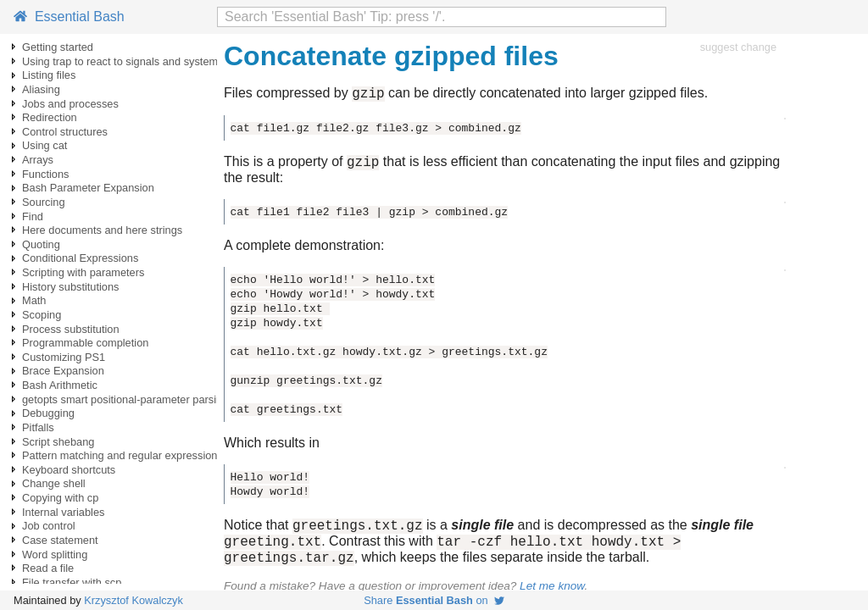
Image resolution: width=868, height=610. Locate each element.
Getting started (58, 47)
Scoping (42, 315)
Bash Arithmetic (60, 385)
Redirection (50, 117)
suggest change (738, 47)
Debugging (48, 413)
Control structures (65, 132)
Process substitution (71, 329)
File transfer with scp (72, 582)
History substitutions (71, 287)
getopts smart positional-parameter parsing (125, 399)
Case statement (60, 540)
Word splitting (55, 555)
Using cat (45, 145)
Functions (45, 174)
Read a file (48, 568)
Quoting (41, 244)
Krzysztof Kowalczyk (134, 600)
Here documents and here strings (102, 230)
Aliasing (41, 89)
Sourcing (44, 202)
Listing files (49, 75)
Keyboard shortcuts (69, 470)
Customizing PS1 (64, 357)
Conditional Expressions (80, 258)
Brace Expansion (63, 371)
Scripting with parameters (83, 272)
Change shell (54, 483)
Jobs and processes (70, 104)
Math (34, 300)
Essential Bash (69, 17)
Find (33, 216)
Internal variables (63, 512)
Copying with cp (60, 498)
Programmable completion (85, 343)
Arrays (38, 160)
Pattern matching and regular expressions (122, 455)
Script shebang (58, 442)
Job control (49, 526)
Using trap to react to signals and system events (137, 61)
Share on (434, 600)
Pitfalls (38, 427)
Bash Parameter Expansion (88, 188)
